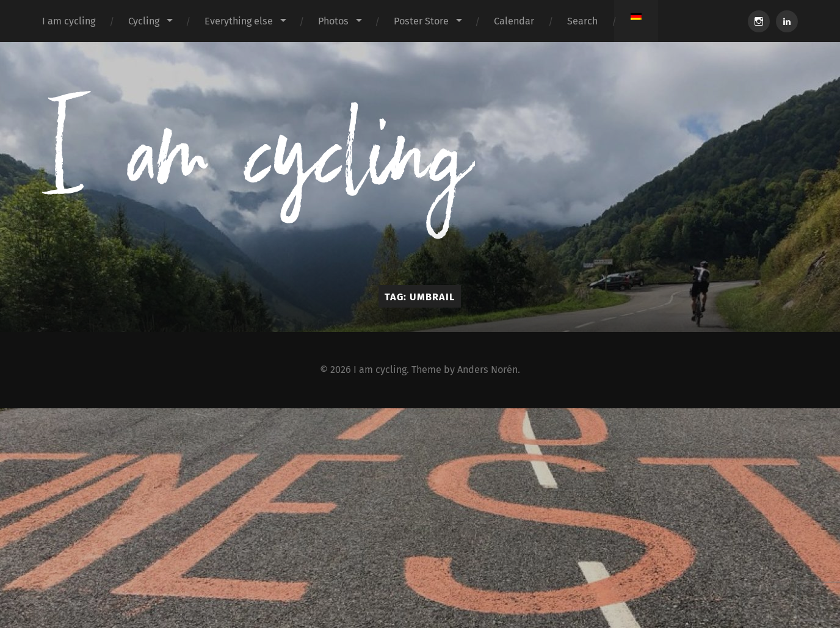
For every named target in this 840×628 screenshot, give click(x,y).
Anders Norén (487, 370)
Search (582, 21)
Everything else (239, 21)
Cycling (144, 21)
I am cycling (69, 21)
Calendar (514, 21)
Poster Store (421, 21)
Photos (333, 21)
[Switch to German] (636, 16)
